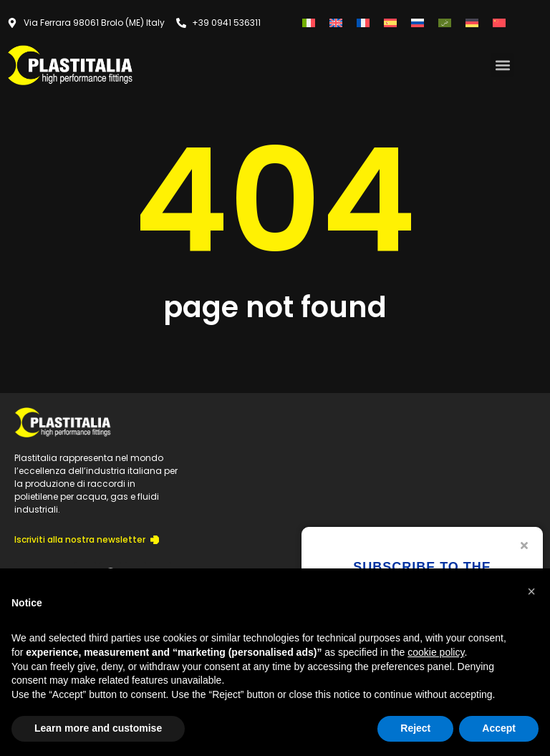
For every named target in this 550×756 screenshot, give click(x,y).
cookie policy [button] (436, 652)
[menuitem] (309, 23)
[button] (502, 65)
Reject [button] (415, 728)
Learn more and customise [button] (98, 728)
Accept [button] (499, 728)
